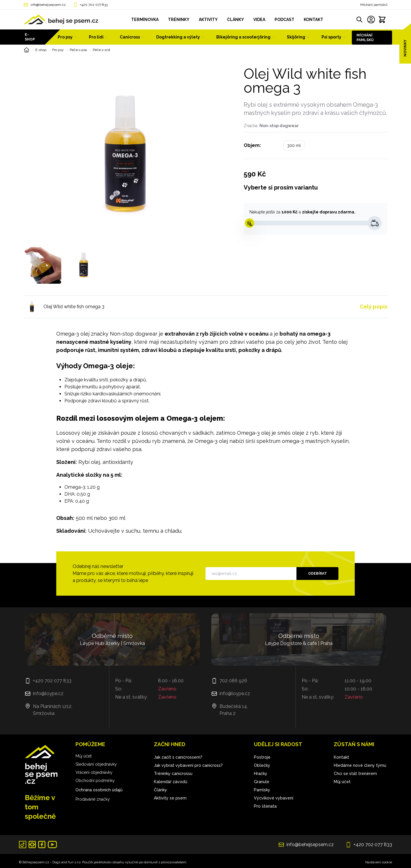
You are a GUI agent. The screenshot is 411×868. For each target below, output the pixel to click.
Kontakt (341, 757)
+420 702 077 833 (94, 5)
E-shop (30, 37)
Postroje (262, 757)
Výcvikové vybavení (274, 798)
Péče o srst (101, 50)
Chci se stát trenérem (355, 774)
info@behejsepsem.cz (48, 5)
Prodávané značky (93, 799)
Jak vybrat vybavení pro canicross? (188, 765)
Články (160, 790)
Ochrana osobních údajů (99, 790)
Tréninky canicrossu (173, 774)
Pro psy (58, 50)
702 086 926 (233, 681)
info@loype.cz (48, 693)
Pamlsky (262, 790)
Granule (262, 782)
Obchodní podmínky (95, 781)
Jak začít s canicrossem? (178, 757)
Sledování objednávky (96, 764)
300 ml (294, 145)
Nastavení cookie (379, 862)
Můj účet (84, 756)
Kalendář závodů (171, 782)
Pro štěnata (265, 806)
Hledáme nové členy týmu (360, 765)
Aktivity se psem (170, 798)
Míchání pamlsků (374, 5)
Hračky (261, 774)
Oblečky (262, 765)
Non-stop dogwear (279, 126)
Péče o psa (78, 50)
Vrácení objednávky (94, 772)
